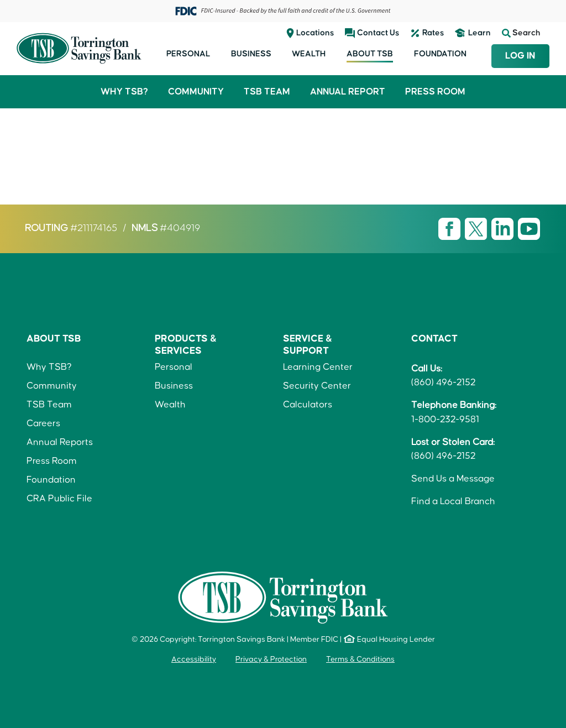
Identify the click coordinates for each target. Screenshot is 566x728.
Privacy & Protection (271, 659)
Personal (188, 54)
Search (521, 33)
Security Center (317, 386)
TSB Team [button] (267, 92)
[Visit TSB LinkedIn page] (504, 228)
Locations (315, 33)
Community (52, 386)
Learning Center (318, 367)
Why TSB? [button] (124, 92)
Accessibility (194, 659)
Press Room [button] (435, 92)
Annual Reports (60, 442)
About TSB (370, 54)
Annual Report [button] (348, 92)
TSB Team (49, 405)
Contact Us (378, 33)
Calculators (308, 405)
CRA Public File (59, 499)
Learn (479, 33)
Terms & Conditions (360, 659)
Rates (433, 33)
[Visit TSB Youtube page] (529, 228)
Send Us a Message (453, 479)
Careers (43, 423)
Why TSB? (49, 367)
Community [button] (196, 92)
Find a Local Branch (453, 501)
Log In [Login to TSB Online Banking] (520, 56)
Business (251, 54)
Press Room (52, 461)
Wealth (309, 54)
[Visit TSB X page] (477, 228)
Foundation (440, 54)
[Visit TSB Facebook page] (450, 228)
